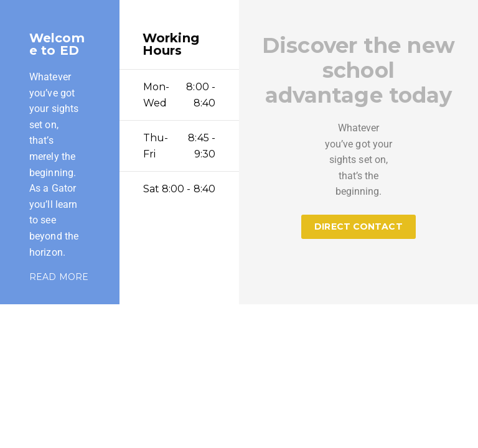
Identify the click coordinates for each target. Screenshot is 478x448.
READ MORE (59, 277)
